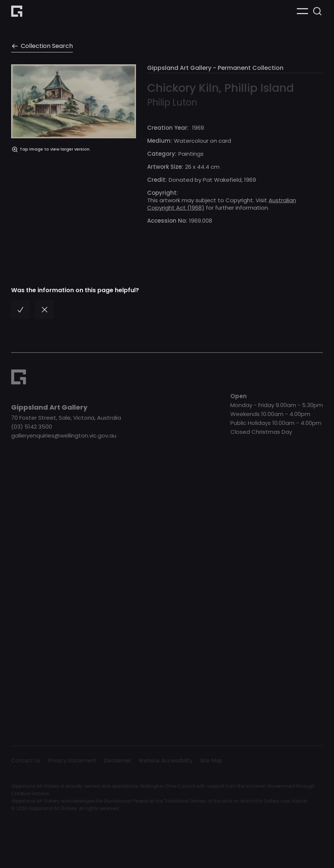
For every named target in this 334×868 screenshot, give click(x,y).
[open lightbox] (74, 147)
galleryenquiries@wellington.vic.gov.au (64, 435)
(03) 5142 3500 (32, 427)
